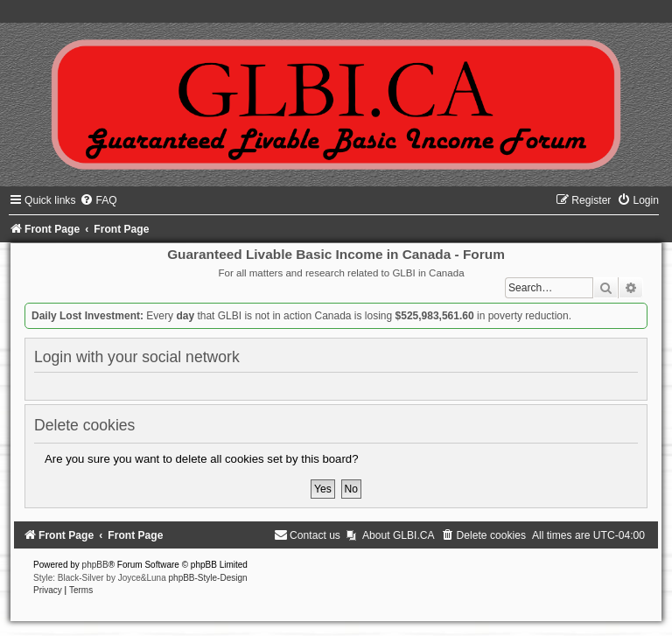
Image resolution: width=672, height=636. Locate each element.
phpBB (95, 565)
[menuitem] (98, 200)
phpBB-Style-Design (208, 578)
